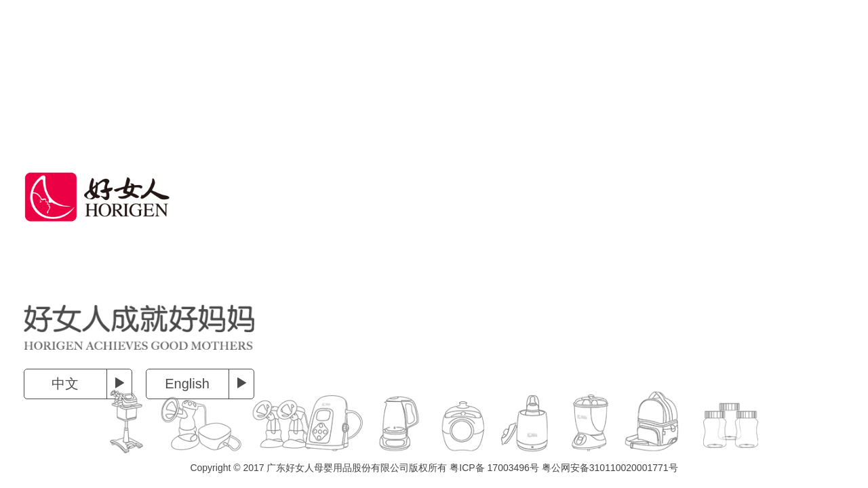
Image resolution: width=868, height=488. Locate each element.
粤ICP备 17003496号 (494, 468)
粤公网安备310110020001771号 (610, 468)
